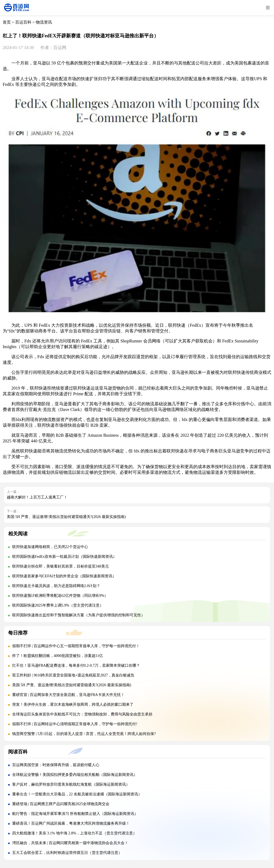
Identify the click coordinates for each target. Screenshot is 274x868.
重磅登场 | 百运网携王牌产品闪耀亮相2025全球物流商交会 (61, 804)
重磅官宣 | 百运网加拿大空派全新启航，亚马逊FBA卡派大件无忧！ (68, 695)
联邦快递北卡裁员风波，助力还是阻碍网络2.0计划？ (56, 586)
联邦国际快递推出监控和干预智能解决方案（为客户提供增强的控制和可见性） (79, 615)
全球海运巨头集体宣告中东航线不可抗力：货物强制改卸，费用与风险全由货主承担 (82, 714)
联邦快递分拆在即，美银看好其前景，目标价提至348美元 (61, 566)
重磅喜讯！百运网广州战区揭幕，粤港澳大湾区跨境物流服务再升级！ (71, 823)
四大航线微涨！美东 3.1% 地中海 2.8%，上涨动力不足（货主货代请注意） (75, 833)
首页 (7, 22)
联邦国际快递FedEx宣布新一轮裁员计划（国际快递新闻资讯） (65, 557)
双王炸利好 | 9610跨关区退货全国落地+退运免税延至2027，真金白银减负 (73, 675)
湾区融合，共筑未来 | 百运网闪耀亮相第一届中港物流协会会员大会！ (70, 843)
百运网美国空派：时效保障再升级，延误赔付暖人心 (56, 765)
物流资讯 (44, 22)
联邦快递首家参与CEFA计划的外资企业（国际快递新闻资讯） (64, 576)
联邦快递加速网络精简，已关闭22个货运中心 (50, 547)
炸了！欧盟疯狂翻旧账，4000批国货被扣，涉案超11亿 (58, 656)
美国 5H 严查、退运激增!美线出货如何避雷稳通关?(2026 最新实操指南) (66, 517)
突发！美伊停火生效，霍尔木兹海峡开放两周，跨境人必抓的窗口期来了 (73, 705)
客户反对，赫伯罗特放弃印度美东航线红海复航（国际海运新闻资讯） (71, 784)
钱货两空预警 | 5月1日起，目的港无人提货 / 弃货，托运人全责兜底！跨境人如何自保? (84, 734)
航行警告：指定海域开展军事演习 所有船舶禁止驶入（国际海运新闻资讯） (75, 814)
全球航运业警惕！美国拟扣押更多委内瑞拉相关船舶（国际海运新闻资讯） (75, 775)
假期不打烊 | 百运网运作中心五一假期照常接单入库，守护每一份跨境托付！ (76, 646)
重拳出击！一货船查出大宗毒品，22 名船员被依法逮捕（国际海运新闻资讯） (77, 794)
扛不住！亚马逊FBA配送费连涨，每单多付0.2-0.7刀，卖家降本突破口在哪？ (76, 665)
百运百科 (23, 22)
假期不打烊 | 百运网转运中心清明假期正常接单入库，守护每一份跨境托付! (75, 724)
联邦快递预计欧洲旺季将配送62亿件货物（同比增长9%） (60, 596)
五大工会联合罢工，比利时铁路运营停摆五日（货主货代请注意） (67, 853)
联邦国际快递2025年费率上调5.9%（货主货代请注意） (58, 605)
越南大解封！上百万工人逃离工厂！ (37, 497)
